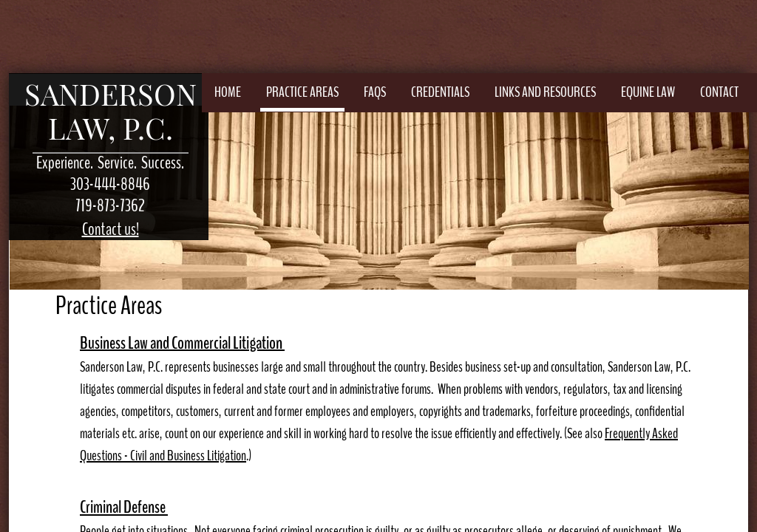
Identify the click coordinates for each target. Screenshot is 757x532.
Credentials (440, 92)
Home (228, 92)
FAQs (375, 92)
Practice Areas (302, 92)
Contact (719, 92)
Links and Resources (545, 92)
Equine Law (648, 92)
